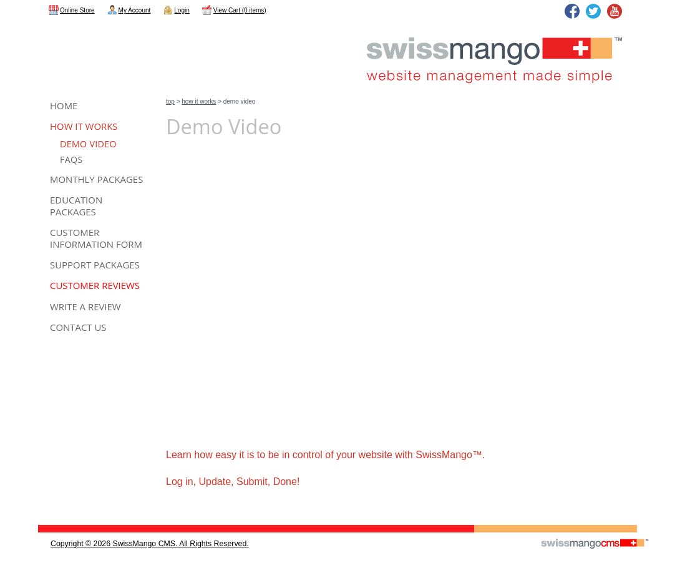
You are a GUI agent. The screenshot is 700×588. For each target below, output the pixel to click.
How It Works (199, 101)
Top (170, 101)
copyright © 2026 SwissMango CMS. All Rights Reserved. (150, 544)
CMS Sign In (46, 517)
